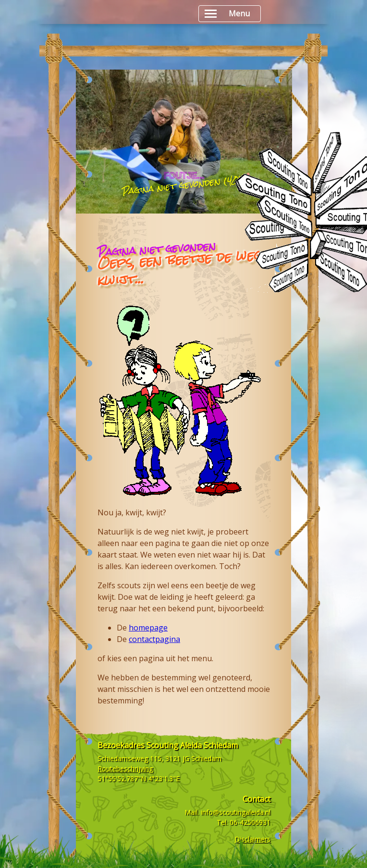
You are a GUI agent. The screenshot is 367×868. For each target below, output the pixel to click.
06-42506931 (250, 822)
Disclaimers (252, 839)
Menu (227, 14)
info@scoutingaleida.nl (236, 812)
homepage (148, 628)
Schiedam (206, 758)
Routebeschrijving (125, 768)
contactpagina (154, 639)
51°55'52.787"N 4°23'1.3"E (139, 779)
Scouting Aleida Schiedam (192, 745)
